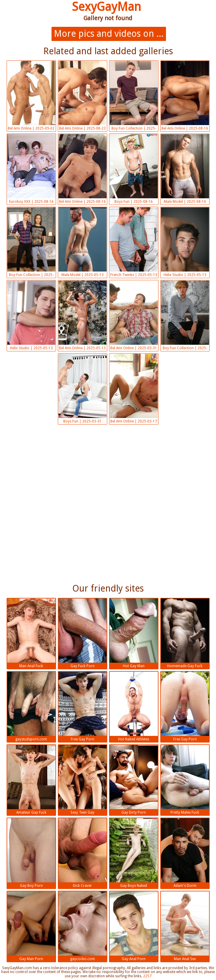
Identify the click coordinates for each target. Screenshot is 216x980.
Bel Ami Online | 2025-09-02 (31, 96)
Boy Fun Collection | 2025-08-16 (134, 96)
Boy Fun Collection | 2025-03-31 (185, 316)
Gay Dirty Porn (134, 780)
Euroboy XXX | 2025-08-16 (31, 169)
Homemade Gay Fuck (185, 633)
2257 (147, 976)
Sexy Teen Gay (83, 780)
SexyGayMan (106, 7)
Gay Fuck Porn (83, 633)
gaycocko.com (83, 926)
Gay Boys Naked (134, 853)
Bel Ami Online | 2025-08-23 (83, 96)
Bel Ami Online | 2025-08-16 (185, 96)
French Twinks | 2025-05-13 (134, 242)
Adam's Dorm (185, 853)
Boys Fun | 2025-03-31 (83, 389)
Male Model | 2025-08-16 (185, 169)
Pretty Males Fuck (185, 780)
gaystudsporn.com (31, 707)
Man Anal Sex (185, 926)
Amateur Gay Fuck (31, 780)
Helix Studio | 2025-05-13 (185, 242)
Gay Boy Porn (31, 853)
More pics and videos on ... (109, 34)
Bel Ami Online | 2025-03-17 (134, 389)
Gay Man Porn (31, 926)
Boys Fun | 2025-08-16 (134, 169)
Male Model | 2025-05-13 (83, 242)
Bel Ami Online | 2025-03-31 (134, 315)
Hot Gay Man (134, 633)
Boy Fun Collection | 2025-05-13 (31, 243)
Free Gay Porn (83, 707)
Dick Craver (83, 853)
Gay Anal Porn (134, 926)
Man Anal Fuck (31, 633)
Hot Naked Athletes (134, 707)
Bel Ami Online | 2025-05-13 (83, 315)
